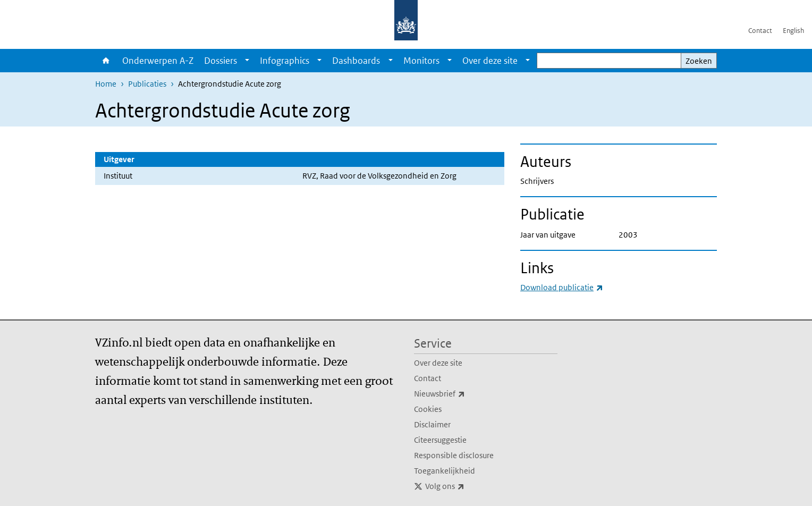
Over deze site (490, 61)
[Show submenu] (247, 61)
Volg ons (468, 486)
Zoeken (699, 61)
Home (106, 61)
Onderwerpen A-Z (158, 61)
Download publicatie (562, 287)
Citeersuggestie (440, 440)
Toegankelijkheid (445, 471)
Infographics (285, 61)
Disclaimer (432, 424)
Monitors (421, 61)
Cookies (428, 409)
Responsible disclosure (454, 455)
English (793, 31)
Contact (760, 31)
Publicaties (147, 84)
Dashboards (356, 61)
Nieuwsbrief (463, 394)
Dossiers (221, 61)
